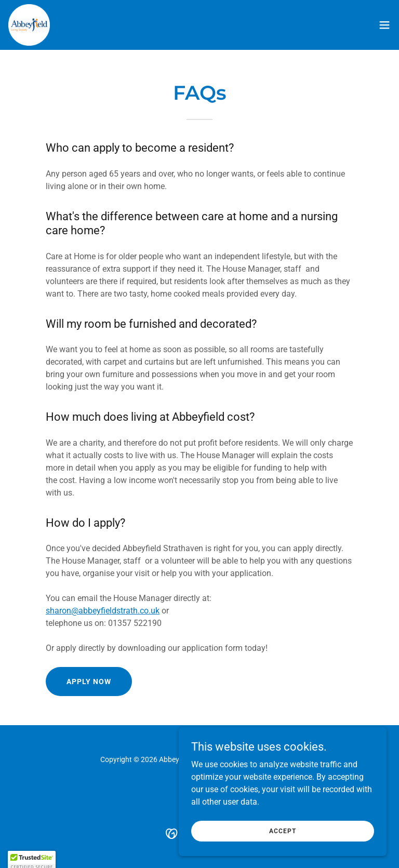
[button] (384, 25)
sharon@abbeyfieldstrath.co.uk (103, 611)
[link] (29, 25)
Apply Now (89, 682)
